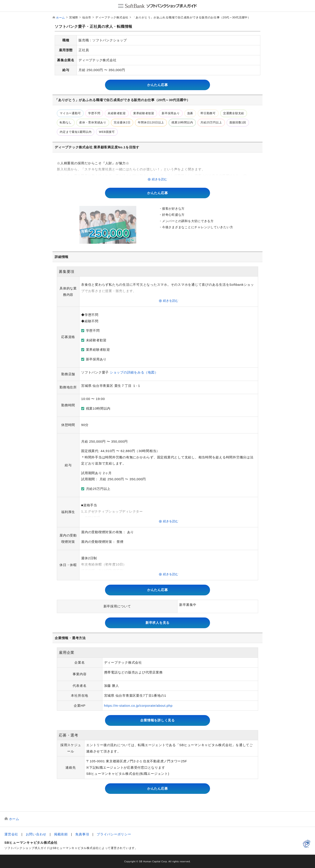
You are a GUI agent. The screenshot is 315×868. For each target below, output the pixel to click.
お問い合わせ (36, 834)
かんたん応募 (158, 85)
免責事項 (82, 834)
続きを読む (159, 179)
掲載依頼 (61, 834)
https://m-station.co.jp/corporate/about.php (138, 706)
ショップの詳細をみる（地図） (134, 372)
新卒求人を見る (157, 623)
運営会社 (11, 834)
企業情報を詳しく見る (157, 720)
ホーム (60, 18)
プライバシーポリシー (114, 834)
